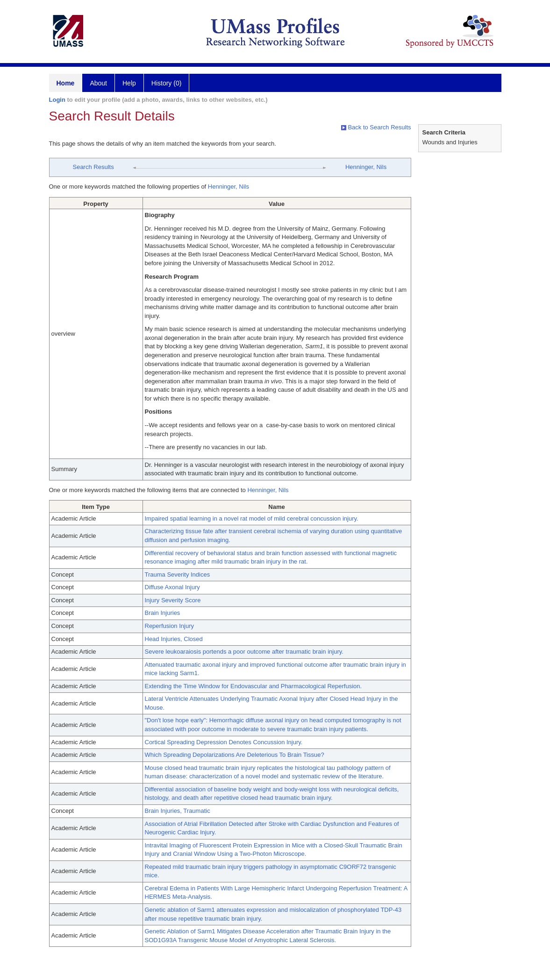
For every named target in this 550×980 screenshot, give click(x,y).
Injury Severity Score (173, 600)
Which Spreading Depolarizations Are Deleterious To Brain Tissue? (235, 755)
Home (66, 83)
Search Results (93, 167)
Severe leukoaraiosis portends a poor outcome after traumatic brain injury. (244, 652)
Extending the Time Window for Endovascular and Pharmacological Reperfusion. (254, 686)
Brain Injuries (163, 613)
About (98, 83)
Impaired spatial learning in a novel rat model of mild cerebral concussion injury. (252, 518)
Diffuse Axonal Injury (172, 587)
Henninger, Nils (366, 167)
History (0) (167, 83)
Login (57, 100)
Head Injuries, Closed (174, 639)
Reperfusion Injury (170, 626)
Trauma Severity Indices (178, 575)
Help (129, 83)
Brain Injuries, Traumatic (178, 811)
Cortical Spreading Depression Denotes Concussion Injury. (224, 742)
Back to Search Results (376, 127)
